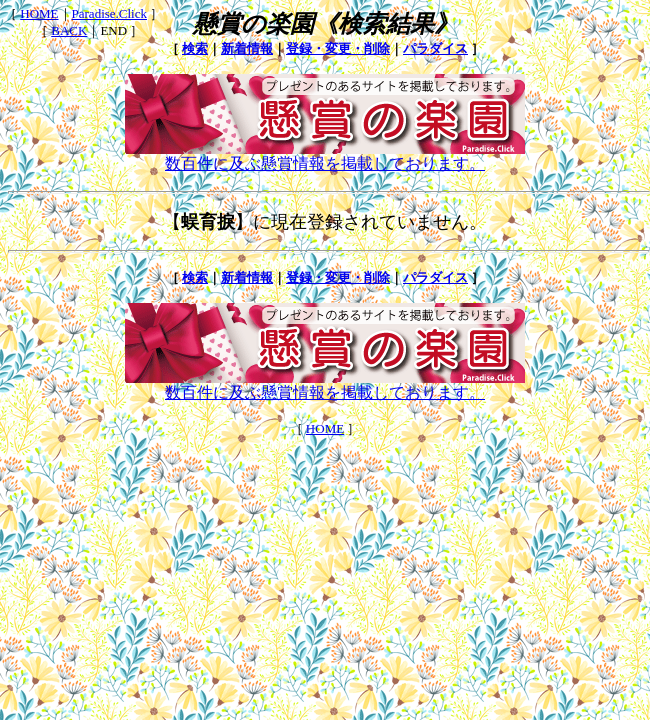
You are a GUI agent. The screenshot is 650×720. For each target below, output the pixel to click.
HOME (39, 13)
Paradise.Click (109, 13)
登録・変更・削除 (338, 48)
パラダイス (435, 48)
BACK (69, 30)
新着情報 (247, 48)
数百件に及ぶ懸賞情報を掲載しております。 (325, 156)
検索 (195, 48)
